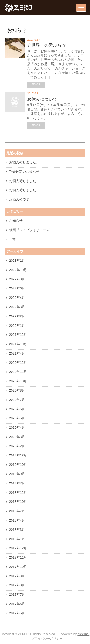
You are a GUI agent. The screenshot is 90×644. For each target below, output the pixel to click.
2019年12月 (18, 455)
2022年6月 (17, 288)
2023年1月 (17, 261)
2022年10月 (18, 270)
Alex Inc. (83, 634)
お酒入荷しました (23, 181)
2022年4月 (17, 298)
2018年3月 (17, 530)
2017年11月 (18, 557)
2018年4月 (17, 520)
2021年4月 (17, 353)
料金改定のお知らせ (24, 172)
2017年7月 (17, 594)
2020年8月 (17, 390)
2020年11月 (18, 372)
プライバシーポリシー (47, 639)
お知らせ (16, 221)
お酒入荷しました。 (24, 162)
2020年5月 (17, 418)
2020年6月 (17, 409)
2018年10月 (18, 502)
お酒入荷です (19, 199)
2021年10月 (18, 344)
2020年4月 (17, 427)
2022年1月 (17, 326)
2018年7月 (17, 511)
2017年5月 (17, 613)
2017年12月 (18, 548)
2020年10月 (18, 381)
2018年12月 (18, 493)
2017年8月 (17, 585)
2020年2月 (17, 446)
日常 (12, 239)
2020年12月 (18, 363)
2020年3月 (17, 437)
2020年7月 (17, 400)
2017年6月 (17, 604)
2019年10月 (18, 465)
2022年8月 (17, 279)
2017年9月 (17, 576)
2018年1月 (17, 539)
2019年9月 (17, 474)
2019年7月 (17, 483)
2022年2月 (17, 316)
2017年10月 (18, 567)
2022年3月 (17, 307)
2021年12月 (18, 335)
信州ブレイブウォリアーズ (29, 230)
